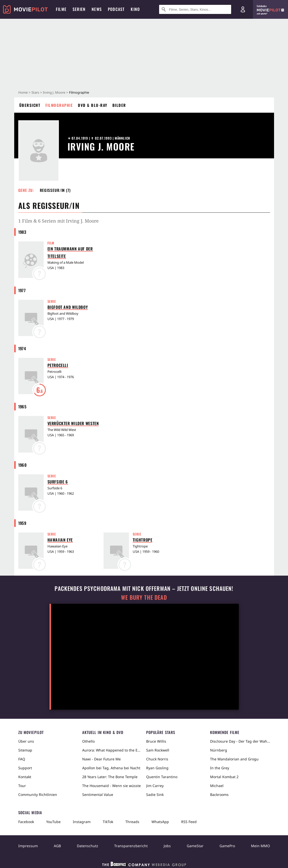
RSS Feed (189, 822)
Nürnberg (219, 750)
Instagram (82, 822)
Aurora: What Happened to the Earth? (112, 750)
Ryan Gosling (157, 768)
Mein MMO (260, 846)
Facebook (26, 822)
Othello (88, 741)
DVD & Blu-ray (93, 105)
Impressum (28, 846)
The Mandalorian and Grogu (234, 759)
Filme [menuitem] (61, 9)
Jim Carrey (155, 786)
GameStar (195, 846)
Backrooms (219, 795)
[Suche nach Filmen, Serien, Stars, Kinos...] (195, 9)
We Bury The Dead (144, 597)
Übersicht (30, 105)
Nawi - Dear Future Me (101, 759)
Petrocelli (58, 365)
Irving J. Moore (54, 92)
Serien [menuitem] (79, 9)
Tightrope (143, 540)
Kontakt (25, 777)
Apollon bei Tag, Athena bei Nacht (111, 768)
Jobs (167, 846)
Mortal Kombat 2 (224, 777)
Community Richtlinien (38, 795)
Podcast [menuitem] (116, 9)
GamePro (227, 846)
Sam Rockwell (158, 750)
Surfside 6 (58, 482)
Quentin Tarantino (162, 777)
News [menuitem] (97, 9)
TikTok (108, 822)
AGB (57, 846)
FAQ (22, 759)
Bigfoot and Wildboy (68, 307)
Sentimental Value (98, 795)
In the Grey (220, 768)
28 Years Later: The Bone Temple (110, 777)
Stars (35, 92)
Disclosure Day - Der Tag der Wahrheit (240, 741)
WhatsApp (160, 822)
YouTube (53, 822)
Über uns (26, 741)
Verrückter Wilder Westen (73, 423)
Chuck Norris (157, 759)
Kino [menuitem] (135, 9)
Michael (217, 786)
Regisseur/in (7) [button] (55, 190)
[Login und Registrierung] (243, 9)
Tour (22, 786)
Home (23, 92)
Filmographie (59, 105)
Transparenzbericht (131, 846)
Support (25, 768)
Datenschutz (88, 846)
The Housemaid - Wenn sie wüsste (112, 786)
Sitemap (25, 750)
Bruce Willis (156, 741)
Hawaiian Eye (60, 540)
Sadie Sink (155, 795)
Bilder (119, 105)
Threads (132, 822)
